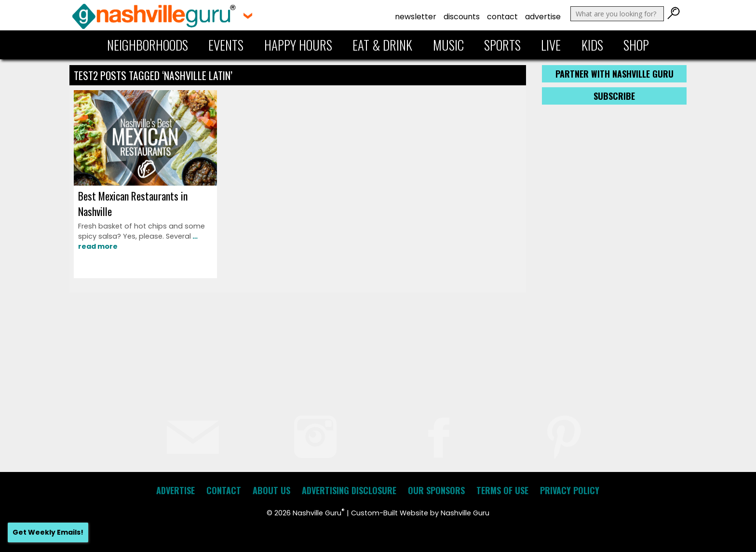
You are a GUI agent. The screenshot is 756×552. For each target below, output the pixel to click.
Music (448, 45)
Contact (502, 17)
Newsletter (416, 17)
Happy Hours (298, 45)
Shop (636, 45)
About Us (271, 490)
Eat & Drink (382, 45)
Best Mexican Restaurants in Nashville (133, 203)
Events (226, 45)
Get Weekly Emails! (48, 532)
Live (551, 45)
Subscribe (614, 96)
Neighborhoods (148, 45)
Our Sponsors (436, 490)
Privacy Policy (570, 490)
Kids (592, 45)
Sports (502, 45)
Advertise (543, 17)
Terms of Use (502, 490)
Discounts (462, 17)
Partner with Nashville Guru (614, 74)
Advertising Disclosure (349, 490)
